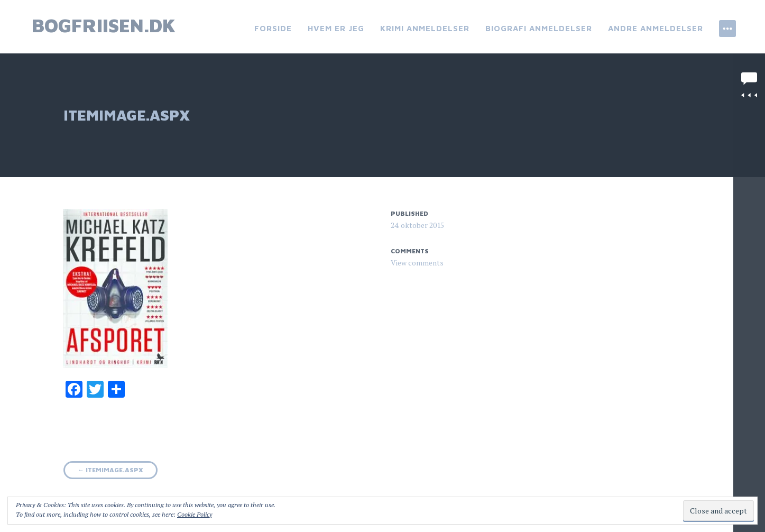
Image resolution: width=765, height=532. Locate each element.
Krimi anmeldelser (425, 28)
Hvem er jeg (336, 28)
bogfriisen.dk (104, 25)
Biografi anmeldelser (539, 28)
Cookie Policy (195, 514)
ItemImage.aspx (110, 470)
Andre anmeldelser (656, 28)
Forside (273, 28)
